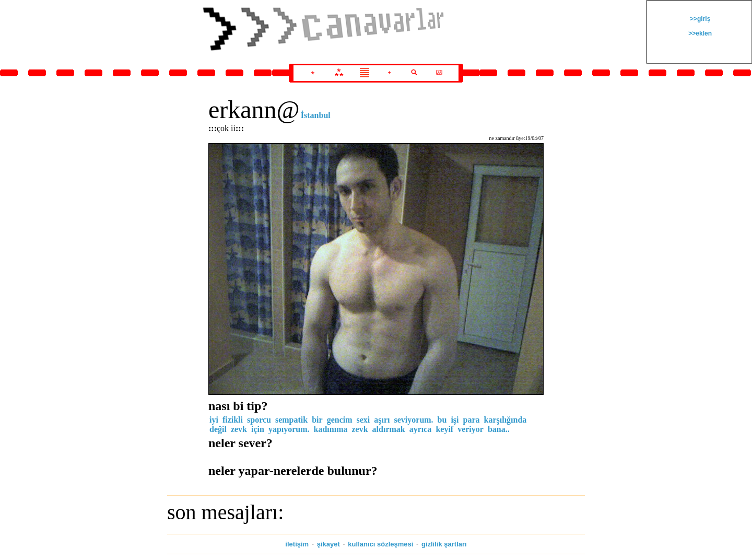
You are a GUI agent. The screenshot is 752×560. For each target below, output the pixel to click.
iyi (214, 420)
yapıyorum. (289, 429)
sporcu (259, 420)
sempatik (291, 420)
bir (317, 420)
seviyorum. (414, 420)
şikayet (328, 544)
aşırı (382, 420)
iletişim (297, 544)
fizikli (233, 420)
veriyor (471, 429)
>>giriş (700, 19)
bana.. (499, 429)
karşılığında (506, 420)
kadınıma (331, 429)
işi (455, 420)
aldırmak (389, 429)
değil (218, 429)
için (258, 429)
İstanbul (316, 115)
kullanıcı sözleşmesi (380, 544)
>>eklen (699, 33)
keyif (444, 429)
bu (442, 420)
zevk (239, 429)
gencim (340, 420)
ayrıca (421, 429)
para (472, 420)
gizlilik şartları (444, 544)
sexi (363, 420)
